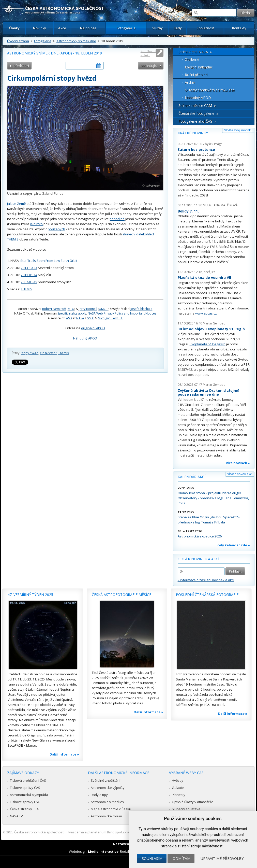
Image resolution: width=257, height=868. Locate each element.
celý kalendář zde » (234, 545)
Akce (62, 28)
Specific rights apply (72, 313)
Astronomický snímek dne (76, 41)
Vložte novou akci (240, 474)
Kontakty (239, 28)
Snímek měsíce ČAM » (197, 105)
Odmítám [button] (182, 858)
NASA (80, 318)
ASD (69, 318)
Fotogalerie (126, 28)
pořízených (56, 229)
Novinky (40, 28)
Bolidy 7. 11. (188, 211)
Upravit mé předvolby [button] (222, 858)
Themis (63, 353)
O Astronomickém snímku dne (210, 90)
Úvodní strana (18, 41)
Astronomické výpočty (108, 788)
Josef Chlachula (141, 309)
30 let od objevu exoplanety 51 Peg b (211, 329)
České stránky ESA (24, 809)
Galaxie (178, 788)
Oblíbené (192, 59)
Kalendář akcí (192, 477)
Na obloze (88, 28)
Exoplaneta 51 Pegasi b (208, 344)
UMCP (103, 309)
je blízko (36, 224)
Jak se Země (16, 204)
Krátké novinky (193, 133)
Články (14, 28)
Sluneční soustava (186, 809)
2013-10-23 (29, 268)
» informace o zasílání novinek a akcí (206, 580)
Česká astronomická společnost (39, 832)
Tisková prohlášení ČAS (28, 780)
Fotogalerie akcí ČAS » (197, 121)
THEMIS (27, 289)
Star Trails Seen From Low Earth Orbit (49, 261)
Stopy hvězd (30, 353)
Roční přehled (196, 75)
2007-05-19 (29, 282)
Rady (178, 28)
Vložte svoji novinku (238, 130)
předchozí (21, 66)
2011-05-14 (29, 275)
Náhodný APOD (85, 338)
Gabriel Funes (52, 193)
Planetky (179, 795)
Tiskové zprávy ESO (25, 802)
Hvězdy (178, 780)
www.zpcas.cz (206, 313)
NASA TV (16, 816)
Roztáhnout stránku (148, 53)
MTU (71, 309)
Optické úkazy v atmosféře (193, 802)
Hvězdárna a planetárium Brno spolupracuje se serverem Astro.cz (118, 832)
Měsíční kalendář (199, 67)
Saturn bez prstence (196, 150)
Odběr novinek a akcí (198, 559)
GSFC (90, 318)
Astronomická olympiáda (29, 795)
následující (149, 66)
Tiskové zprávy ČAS (25, 788)
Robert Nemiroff (54, 309)
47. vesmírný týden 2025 (30, 595)
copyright (31, 193)
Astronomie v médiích (107, 802)
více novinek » (238, 463)
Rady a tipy (99, 795)
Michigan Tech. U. (110, 318)
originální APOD (93, 328)
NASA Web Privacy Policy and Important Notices (122, 313)
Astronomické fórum (106, 816)
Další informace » (64, 754)
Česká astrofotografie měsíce (122, 595)
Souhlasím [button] (152, 858)
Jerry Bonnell (88, 309)
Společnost (205, 28)
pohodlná (117, 219)
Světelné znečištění (105, 780)
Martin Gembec (214, 323)
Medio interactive (103, 851)
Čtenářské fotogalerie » (198, 113)
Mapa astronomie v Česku (111, 809)
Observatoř (48, 353)
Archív (190, 82)
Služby (157, 28)
